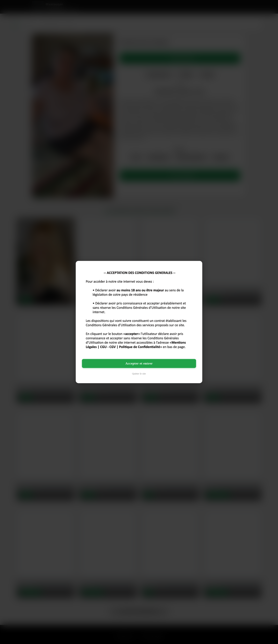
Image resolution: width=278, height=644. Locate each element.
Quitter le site (139, 373)
